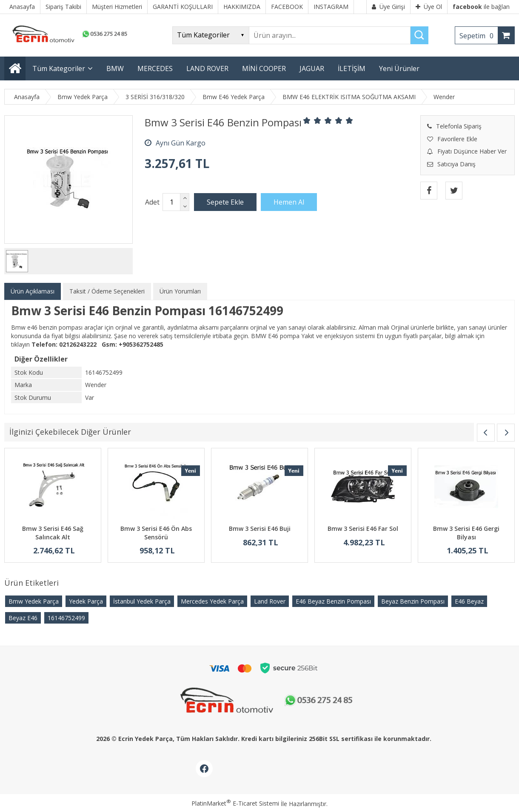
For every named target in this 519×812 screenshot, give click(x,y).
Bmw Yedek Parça (34, 601)
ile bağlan (481, 7)
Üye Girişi (388, 7)
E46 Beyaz (469, 601)
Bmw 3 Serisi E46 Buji (260, 529)
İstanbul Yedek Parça (142, 601)
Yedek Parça (86, 601)
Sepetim (479, 36)
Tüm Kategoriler (59, 68)
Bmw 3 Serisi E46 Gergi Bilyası (466, 533)
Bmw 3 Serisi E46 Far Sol (363, 529)
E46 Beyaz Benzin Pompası (333, 601)
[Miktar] (171, 202)
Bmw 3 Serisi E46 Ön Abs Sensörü (156, 533)
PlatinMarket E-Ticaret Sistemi (235, 803)
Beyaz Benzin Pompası (413, 601)
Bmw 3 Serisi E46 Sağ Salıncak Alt (53, 533)
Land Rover (270, 601)
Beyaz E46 (23, 618)
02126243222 (78, 344)
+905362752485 (141, 344)
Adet (152, 202)
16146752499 (66, 618)
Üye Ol (429, 7)
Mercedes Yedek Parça (212, 601)
